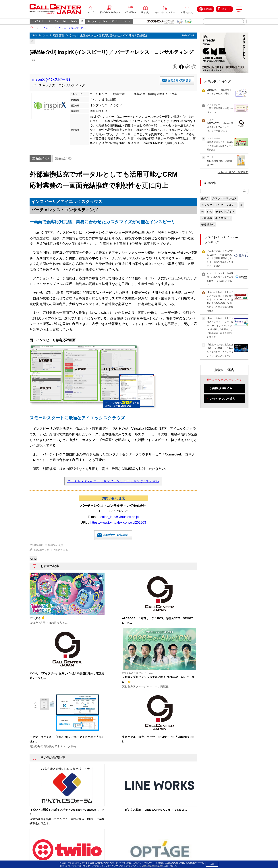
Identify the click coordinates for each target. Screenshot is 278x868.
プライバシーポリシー (207, 858)
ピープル (57, 23)
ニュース (142, 23)
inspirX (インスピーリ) (51, 82)
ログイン (224, 9)
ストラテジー (40, 23)
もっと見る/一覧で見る (234, 175)
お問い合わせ (187, 12)
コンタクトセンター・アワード (184, 833)
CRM (34, 562)
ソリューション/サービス (72, 31)
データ (128, 23)
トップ (90, 12)
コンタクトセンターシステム (219, 208)
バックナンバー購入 (223, 402)
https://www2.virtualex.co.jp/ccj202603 (118, 525)
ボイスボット (223, 221)
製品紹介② (63, 162)
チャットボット (225, 215)
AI (202, 215)
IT (91, 23)
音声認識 (207, 221)
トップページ (62, 810)
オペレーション (76, 23)
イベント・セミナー (165, 12)
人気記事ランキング (218, 84)
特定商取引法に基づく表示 (235, 858)
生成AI (205, 201)
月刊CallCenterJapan (109, 12)
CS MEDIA (130, 12)
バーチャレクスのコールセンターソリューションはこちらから (113, 484)
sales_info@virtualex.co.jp (120, 520)
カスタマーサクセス (108, 23)
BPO (210, 215)
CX (242, 208)
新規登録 (206, 9)
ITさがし (145, 12)
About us (59, 838)
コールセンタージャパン (180, 810)
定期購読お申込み (221, 391)
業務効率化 (208, 228)
